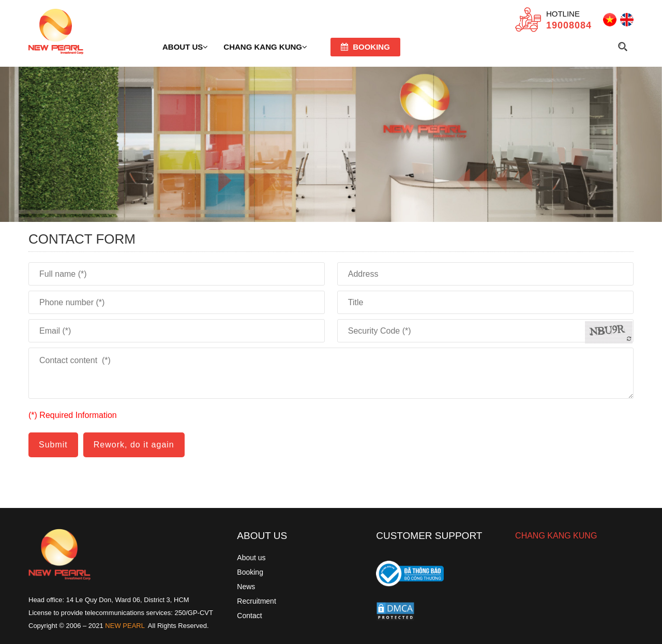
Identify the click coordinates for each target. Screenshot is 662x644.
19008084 (569, 25)
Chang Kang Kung (265, 47)
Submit (53, 445)
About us (185, 47)
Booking (365, 47)
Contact (249, 616)
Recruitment (256, 601)
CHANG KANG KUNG (556, 536)
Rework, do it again (134, 445)
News (246, 587)
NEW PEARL (125, 626)
